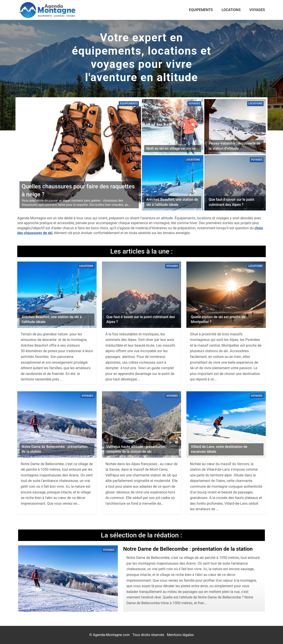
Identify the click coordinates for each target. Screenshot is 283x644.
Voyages (257, 10)
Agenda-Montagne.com (111, 635)
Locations (231, 10)
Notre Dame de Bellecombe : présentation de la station (188, 549)
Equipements (201, 10)
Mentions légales (180, 635)
